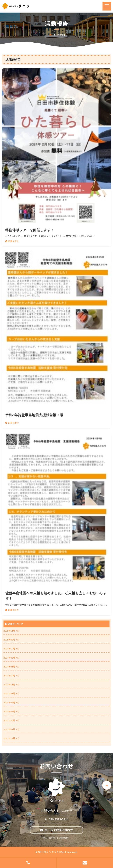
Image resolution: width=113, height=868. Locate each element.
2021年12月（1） (12, 738)
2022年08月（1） (12, 694)
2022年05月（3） (12, 712)
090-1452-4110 (50, 838)
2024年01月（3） (12, 667)
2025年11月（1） (12, 631)
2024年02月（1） (12, 658)
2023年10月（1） (12, 676)
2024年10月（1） (12, 649)
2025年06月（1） (12, 640)
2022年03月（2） (12, 729)
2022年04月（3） (12, 720)
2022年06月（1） (12, 703)
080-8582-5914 (59, 819)
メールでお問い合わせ (59, 830)
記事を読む (13, 241)
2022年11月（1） (12, 685)
